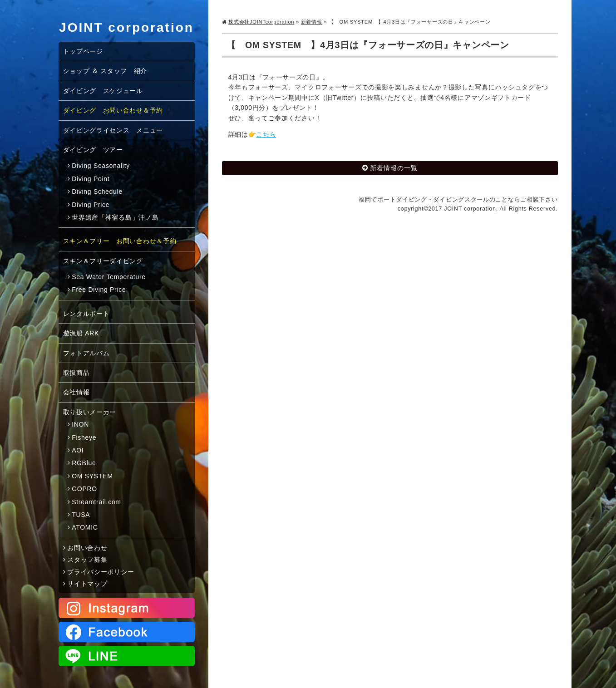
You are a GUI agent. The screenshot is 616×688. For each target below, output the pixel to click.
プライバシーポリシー (101, 572)
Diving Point (91, 179)
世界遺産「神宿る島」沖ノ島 (115, 217)
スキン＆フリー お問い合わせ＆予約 (120, 241)
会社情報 (76, 392)
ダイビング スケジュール (103, 91)
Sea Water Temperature (109, 277)
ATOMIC (85, 527)
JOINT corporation (126, 27)
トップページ (83, 51)
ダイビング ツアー (93, 150)
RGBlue (84, 463)
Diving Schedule (97, 192)
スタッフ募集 (87, 560)
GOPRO (84, 489)
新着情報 (312, 22)
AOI (78, 450)
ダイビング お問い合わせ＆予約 (113, 110)
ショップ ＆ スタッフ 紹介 (105, 71)
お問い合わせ (87, 548)
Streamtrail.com (96, 502)
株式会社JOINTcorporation (261, 22)
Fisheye (84, 437)
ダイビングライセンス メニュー (113, 130)
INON (80, 424)
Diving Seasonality (101, 166)
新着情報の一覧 (394, 168)
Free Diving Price (99, 290)
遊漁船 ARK (81, 333)
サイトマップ (87, 584)
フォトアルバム (86, 353)
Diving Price (91, 205)
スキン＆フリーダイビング (103, 261)
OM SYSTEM (92, 476)
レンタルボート (86, 314)
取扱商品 (76, 373)
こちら (266, 134)
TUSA (81, 515)
